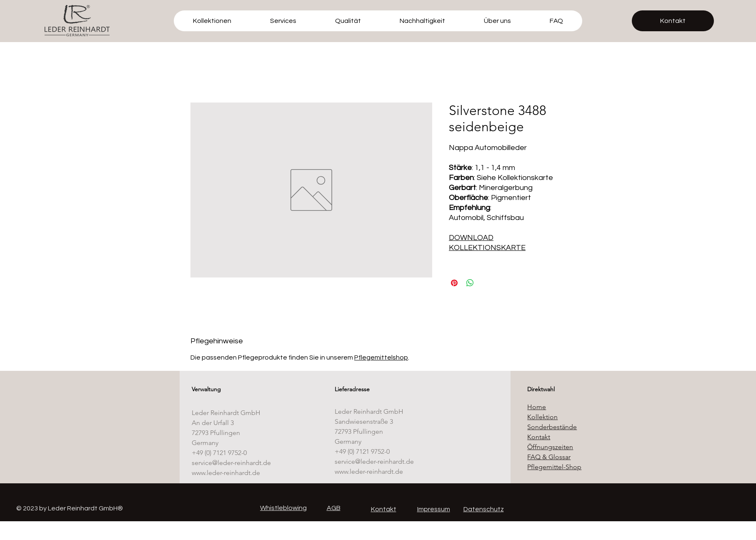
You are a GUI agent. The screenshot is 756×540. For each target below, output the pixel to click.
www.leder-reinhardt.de (226, 473)
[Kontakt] (673, 21)
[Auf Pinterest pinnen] (454, 283)
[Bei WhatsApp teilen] (470, 283)
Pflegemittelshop (381, 357)
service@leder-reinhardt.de (231, 463)
